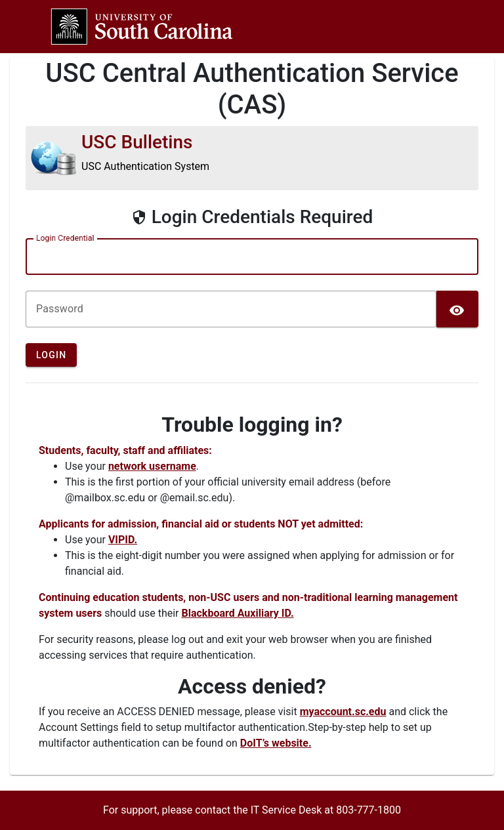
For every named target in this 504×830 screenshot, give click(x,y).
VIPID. (123, 540)
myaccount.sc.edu (343, 712)
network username (152, 466)
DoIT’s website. (276, 743)
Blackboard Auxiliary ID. (238, 613)
